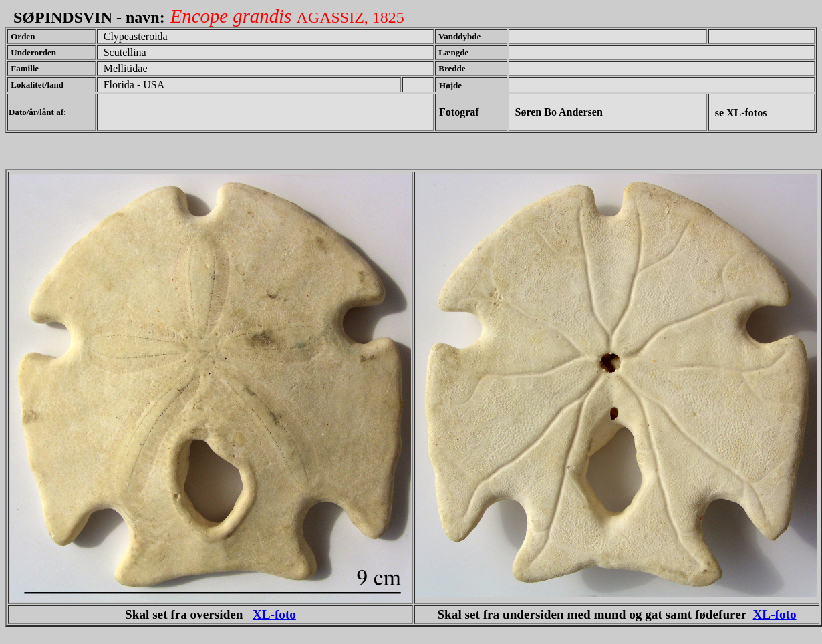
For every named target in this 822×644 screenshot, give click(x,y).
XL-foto (274, 614)
